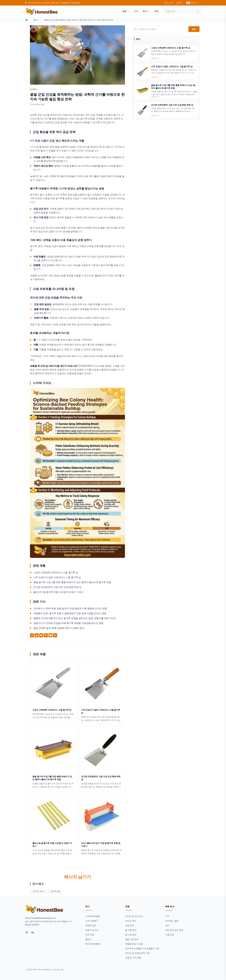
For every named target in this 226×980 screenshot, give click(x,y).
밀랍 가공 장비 (132, 939)
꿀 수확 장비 (131, 930)
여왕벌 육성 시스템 (134, 944)
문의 (157, 11)
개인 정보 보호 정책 (174, 930)
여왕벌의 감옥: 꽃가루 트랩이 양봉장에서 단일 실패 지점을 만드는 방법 (70, 613)
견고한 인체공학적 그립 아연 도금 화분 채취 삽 (57, 587)
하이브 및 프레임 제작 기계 (137, 953)
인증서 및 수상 (92, 930)
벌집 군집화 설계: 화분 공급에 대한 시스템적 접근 (59, 628)
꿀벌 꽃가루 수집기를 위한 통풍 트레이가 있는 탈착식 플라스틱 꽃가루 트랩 (72, 582)
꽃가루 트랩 (55, 891)
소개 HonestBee (93, 916)
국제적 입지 (91, 925)
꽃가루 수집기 (38, 891)
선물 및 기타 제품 (133, 958)
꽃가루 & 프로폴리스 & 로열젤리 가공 (142, 948)
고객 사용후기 (92, 921)
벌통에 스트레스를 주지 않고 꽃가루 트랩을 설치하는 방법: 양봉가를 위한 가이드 (75, 618)
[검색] (199, 11)
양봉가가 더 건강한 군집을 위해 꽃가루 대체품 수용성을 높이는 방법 (68, 623)
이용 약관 (170, 935)
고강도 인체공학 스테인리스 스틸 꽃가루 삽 (56, 572)
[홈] (27, 20)
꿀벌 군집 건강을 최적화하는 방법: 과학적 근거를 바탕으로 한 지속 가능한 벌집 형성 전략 (79, 20)
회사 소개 (169, 3)
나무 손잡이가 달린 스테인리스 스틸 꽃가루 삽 (57, 577)
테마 (167, 925)
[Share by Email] (50, 635)
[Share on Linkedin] (37, 635)
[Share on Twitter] (41, 635)
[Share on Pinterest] (46, 635)
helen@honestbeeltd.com (44, 918)
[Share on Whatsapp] (55, 635)
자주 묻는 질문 (172, 921)
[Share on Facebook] (32, 635)
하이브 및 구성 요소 (134, 916)
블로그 (180, 3)
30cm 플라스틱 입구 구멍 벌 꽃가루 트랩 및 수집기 (101, 844)
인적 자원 (90, 935)
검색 (194, 29)
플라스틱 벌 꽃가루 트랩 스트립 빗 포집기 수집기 (59, 592)
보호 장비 (130, 925)
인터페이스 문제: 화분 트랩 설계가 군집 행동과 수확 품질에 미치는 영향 (70, 608)
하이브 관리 (131, 921)
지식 (136, 11)
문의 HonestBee (93, 944)
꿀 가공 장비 (131, 935)
